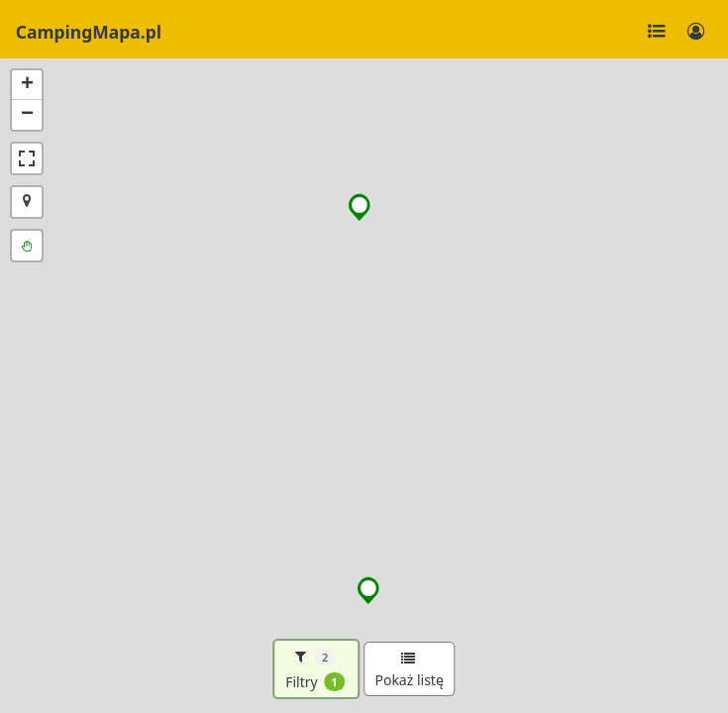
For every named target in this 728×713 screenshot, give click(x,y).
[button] (360, 207)
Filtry (315, 669)
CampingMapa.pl (89, 32)
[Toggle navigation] (657, 32)
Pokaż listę (409, 670)
